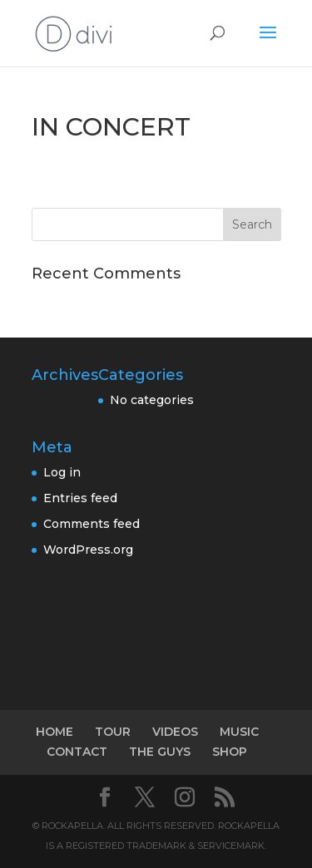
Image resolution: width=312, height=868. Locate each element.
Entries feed (80, 498)
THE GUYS (160, 752)
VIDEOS (175, 732)
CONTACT (77, 752)
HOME (54, 732)
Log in (62, 472)
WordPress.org (88, 550)
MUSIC (239, 732)
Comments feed (92, 524)
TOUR (113, 732)
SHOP (230, 752)
